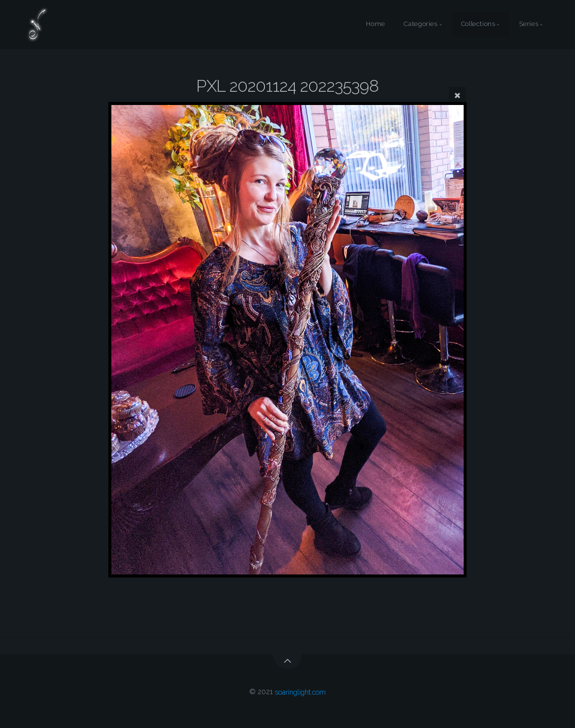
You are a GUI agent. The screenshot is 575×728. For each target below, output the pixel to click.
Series (529, 24)
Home (376, 24)
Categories (420, 24)
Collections (478, 24)
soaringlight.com (300, 691)
